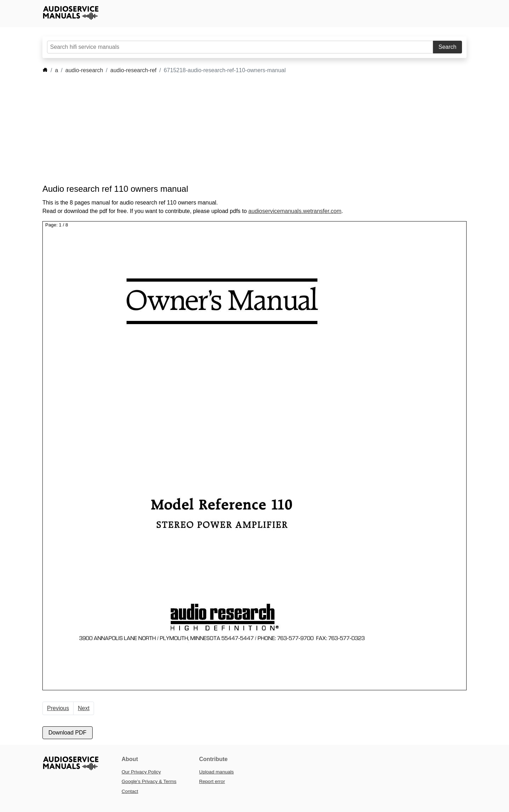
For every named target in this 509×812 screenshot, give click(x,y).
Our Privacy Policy (141, 772)
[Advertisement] (244, 129)
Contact (130, 791)
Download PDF (68, 733)
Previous (58, 708)
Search (448, 47)
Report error (212, 781)
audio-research (84, 70)
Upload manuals (216, 772)
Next (84, 708)
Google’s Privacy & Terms (149, 781)
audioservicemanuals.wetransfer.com (295, 211)
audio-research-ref (133, 70)
